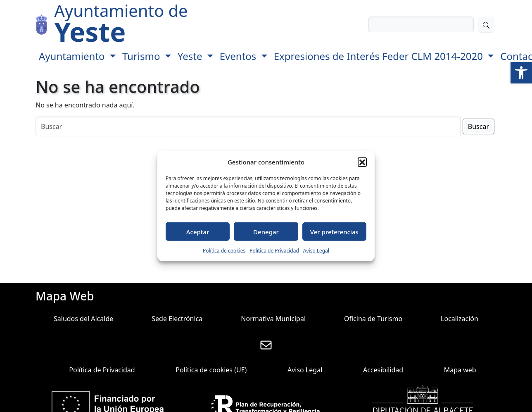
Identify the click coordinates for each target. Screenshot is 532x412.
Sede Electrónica (177, 319)
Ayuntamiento (73, 56)
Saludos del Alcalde (83, 319)
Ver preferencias (334, 231)
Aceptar (198, 231)
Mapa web (460, 370)
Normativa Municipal (273, 319)
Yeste (191, 56)
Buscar (479, 126)
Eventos (239, 56)
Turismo (142, 56)
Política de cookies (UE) (211, 370)
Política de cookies (224, 251)
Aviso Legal (316, 251)
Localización (460, 319)
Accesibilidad (383, 370)
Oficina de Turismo (373, 319)
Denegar (266, 231)
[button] (521, 73)
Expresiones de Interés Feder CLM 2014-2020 (380, 56)
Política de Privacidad (274, 251)
